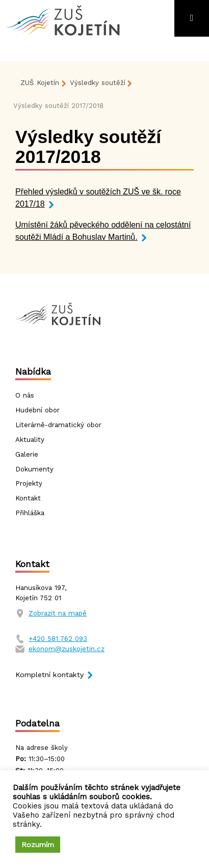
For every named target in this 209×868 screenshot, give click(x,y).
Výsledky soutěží (98, 83)
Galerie (27, 454)
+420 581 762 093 (58, 639)
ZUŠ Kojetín (40, 83)
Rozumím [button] (38, 845)
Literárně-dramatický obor (58, 425)
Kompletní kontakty (49, 675)
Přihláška (30, 513)
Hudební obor (37, 410)
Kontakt (28, 498)
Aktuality (30, 440)
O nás (25, 395)
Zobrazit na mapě (58, 613)
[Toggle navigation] (192, 18)
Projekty (29, 483)
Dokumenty (34, 469)
